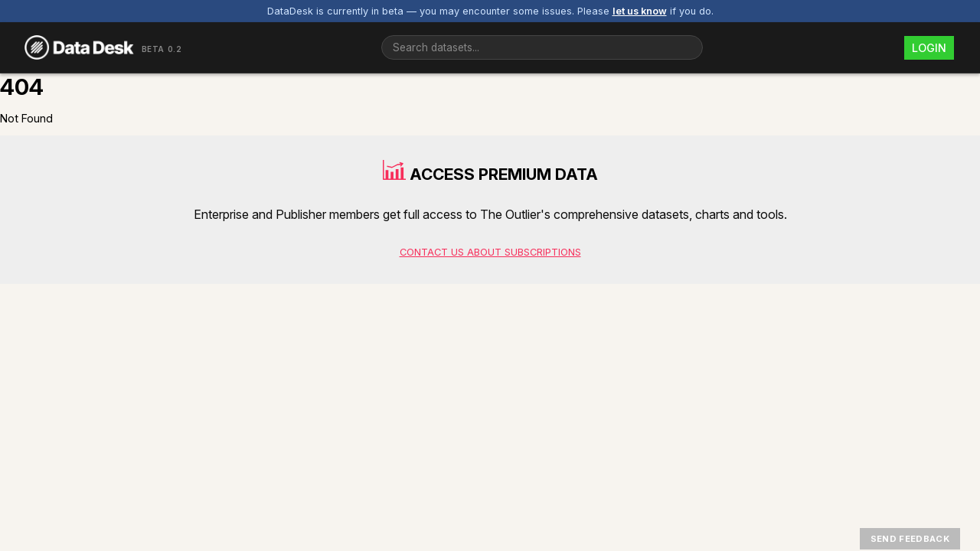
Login (929, 48)
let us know (640, 11)
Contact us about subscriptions (490, 252)
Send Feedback (910, 539)
